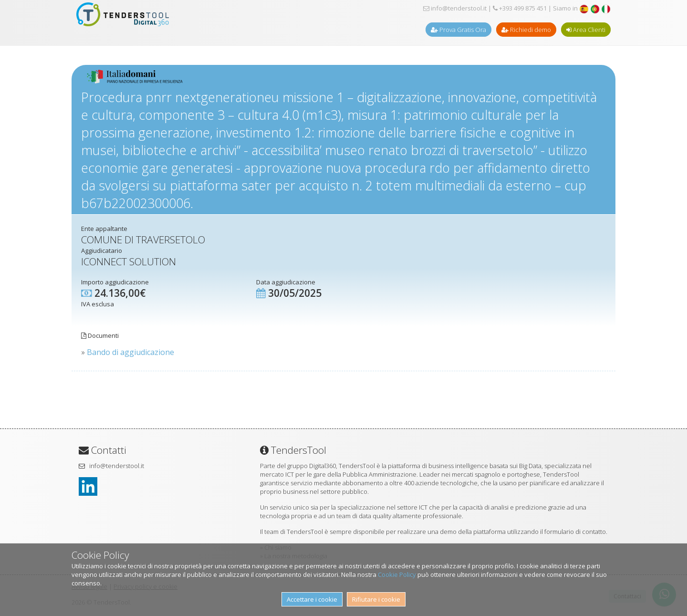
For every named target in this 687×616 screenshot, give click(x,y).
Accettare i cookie (312, 599)
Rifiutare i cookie (376, 599)
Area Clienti (586, 30)
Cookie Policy (397, 574)
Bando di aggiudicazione (130, 352)
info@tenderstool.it (455, 8)
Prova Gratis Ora (458, 30)
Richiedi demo (526, 30)
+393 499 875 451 (520, 8)
